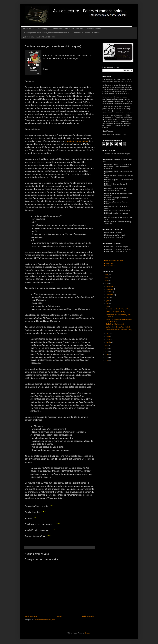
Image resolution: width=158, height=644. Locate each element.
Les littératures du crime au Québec (87, 33)
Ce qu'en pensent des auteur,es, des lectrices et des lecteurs (46, 33)
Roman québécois (110, 266)
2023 (107, 284)
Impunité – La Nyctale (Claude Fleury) (119, 309)
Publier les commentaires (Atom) (45, 620)
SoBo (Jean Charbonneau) (115, 324)
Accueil (60, 616)
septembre (110, 295)
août (108, 298)
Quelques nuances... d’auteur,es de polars (39, 37)
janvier (109, 342)
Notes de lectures (94, 29)
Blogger (88, 633)
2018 (107, 357)
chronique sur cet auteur (77, 141)
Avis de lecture (28, 29)
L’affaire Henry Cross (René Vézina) (118, 327)
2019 (107, 354)
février (109, 339)
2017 (107, 360)
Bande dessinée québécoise (114, 261)
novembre (110, 289)
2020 (107, 352)
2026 (107, 275)
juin (108, 304)
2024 (107, 281)
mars (108, 336)
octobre (109, 292)
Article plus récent (31, 616)
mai (108, 306)
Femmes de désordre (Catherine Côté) (119, 330)
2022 (107, 346)
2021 (107, 349)
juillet (108, 301)
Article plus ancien (88, 616)
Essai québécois (110, 263)
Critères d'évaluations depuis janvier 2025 (68, 29)
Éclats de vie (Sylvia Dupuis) (116, 312)
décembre (110, 286)
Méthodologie (43, 29)
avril (108, 333)
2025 (107, 278)
